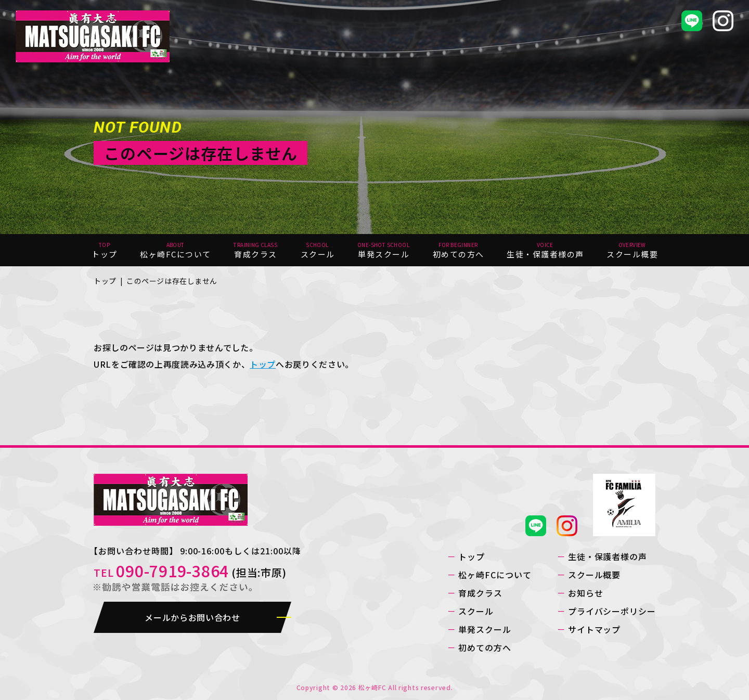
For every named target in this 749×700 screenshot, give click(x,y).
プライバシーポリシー (612, 611)
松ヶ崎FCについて (495, 575)
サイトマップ (595, 629)
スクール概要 (595, 575)
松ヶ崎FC (372, 687)
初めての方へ (485, 647)
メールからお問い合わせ (192, 617)
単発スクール (485, 629)
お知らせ (586, 593)
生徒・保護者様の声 (608, 556)
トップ (105, 281)
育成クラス (480, 593)
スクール (476, 611)
